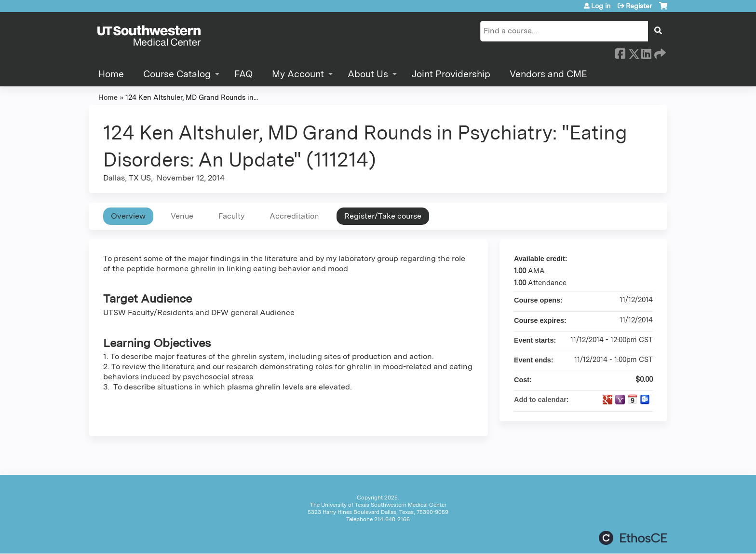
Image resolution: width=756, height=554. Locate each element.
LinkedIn (646, 52)
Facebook (620, 52)
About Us (368, 74)
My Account (298, 74)
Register (639, 6)
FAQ (243, 74)
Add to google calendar (607, 400)
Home (111, 74)
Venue (182, 216)
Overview (128, 216)
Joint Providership (451, 74)
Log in (601, 6)
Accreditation (294, 216)
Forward (659, 52)
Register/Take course (383, 216)
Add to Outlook (645, 400)
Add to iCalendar (633, 399)
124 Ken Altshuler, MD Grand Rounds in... (192, 97)
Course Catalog (177, 74)
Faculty (231, 216)
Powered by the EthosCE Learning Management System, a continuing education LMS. (633, 538)
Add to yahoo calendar (620, 400)
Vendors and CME (548, 74)
